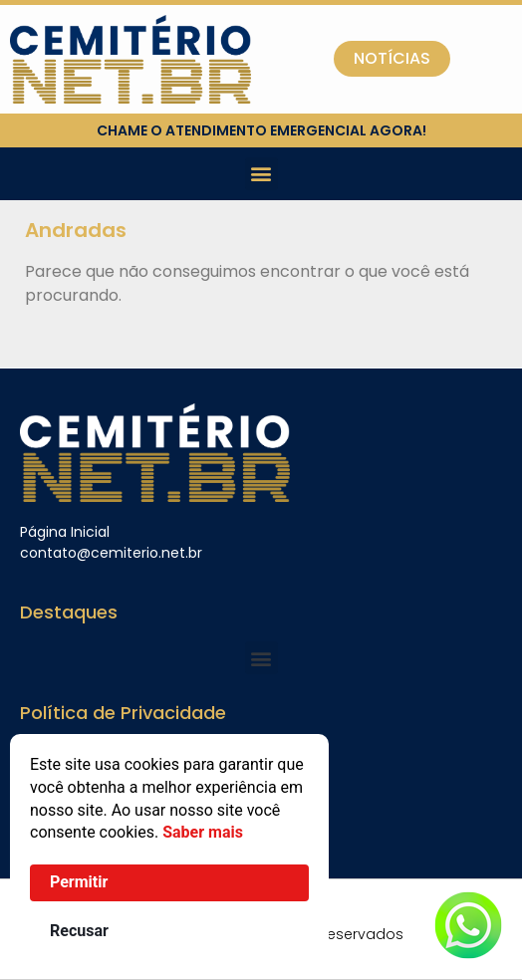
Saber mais (203, 832)
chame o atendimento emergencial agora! (261, 130)
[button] (261, 174)
